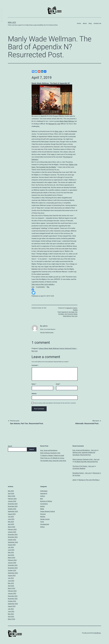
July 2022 (11, 609)
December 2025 (13, 504)
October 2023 (12, 570)
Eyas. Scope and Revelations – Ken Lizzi (85, 450)
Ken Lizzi (12, 22)
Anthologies (44, 491)
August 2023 (12, 576)
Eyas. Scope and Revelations (49, 450)
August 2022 (12, 606)
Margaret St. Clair (54, 124)
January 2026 (12, 501)
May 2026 (11, 491)
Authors (75, 308)
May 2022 (11, 614)
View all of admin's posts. (47, 332)
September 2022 (13, 604)
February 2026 (12, 499)
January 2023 (12, 593)
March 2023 (12, 588)
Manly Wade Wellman (67, 121)
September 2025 (13, 511)
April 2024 (11, 555)
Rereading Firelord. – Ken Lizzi (82, 473)
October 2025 (12, 509)
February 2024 (12, 560)
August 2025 (12, 514)
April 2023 (11, 586)
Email (58, 384)
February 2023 (12, 591)
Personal (43, 514)
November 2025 (13, 506)
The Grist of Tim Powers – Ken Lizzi (83, 466)
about (85, 23)
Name (34, 384)
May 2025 (11, 522)
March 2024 (12, 558)
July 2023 (11, 578)
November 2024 (13, 537)
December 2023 (13, 565)
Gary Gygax (71, 312)
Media (42, 509)
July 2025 (11, 517)
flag (48, 287)
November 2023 (13, 568)
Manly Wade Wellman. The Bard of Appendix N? (51, 83)
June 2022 (11, 611)
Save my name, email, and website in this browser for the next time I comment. (55, 403)
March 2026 (12, 496)
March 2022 (12, 619)
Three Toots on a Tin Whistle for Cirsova (52, 458)
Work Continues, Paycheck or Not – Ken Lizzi (86, 459)
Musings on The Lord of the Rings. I (89, 480)
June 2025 (11, 519)
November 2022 (13, 599)
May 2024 (11, 552)
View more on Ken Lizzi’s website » (43, 284)
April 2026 (11, 493)
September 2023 (13, 573)
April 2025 (11, 524)
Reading (75, 310)
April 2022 (11, 617)
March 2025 (12, 527)
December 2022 (13, 596)
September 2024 (13, 542)
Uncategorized (45, 524)
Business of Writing (46, 501)
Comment (35, 365)
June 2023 (11, 581)
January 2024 (12, 563)
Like (33, 287)
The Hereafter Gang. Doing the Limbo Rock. (53, 461)
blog (90, 23)
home (79, 23)
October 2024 (12, 540)
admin (74, 480)
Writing (42, 527)
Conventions (44, 504)
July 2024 (11, 547)
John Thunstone (69, 314)
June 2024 (11, 550)
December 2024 (13, 535)
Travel (42, 522)
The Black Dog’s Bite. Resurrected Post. (86, 462)
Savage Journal (45, 519)
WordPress (97, 633)
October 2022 (12, 601)
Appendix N (69, 308)
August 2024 (12, 545)
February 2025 (12, 529)
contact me (97, 23)
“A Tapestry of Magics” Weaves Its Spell (52, 455)
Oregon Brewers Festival (48, 511)
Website (34, 394)
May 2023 (11, 583)
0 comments (41, 287)
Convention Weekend (79, 468)
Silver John (58, 131)
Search (10, 446)
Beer (42, 499)
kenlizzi (42, 506)
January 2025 (12, 532)
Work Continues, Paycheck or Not (50, 453)
